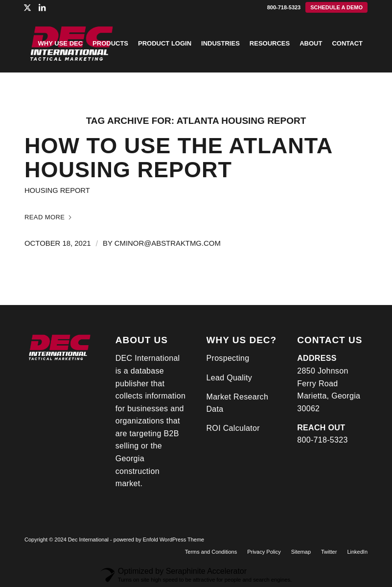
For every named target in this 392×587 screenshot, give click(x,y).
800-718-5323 (284, 7)
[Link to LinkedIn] (42, 7)
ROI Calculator (233, 428)
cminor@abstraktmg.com (168, 243)
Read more (48, 217)
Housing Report (57, 190)
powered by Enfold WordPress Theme (159, 540)
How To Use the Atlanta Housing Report (178, 158)
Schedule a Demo (336, 7)
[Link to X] (27, 7)
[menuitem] (336, 7)
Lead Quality (230, 378)
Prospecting (228, 358)
